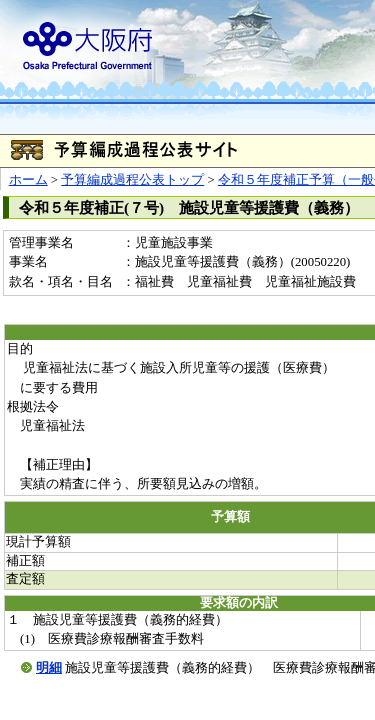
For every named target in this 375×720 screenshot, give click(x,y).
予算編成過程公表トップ (132, 180)
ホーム (28, 180)
